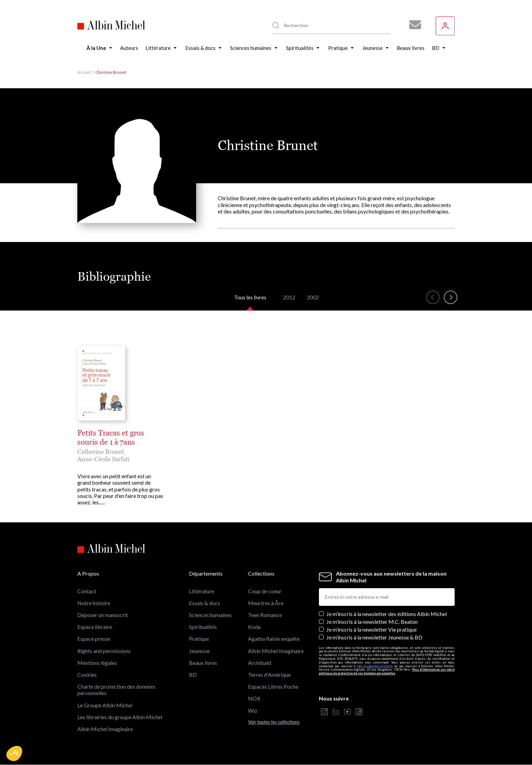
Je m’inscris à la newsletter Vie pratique (372, 629)
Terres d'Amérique (269, 675)
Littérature (202, 591)
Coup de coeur (265, 591)
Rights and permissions (104, 651)
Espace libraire (95, 627)
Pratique (199, 639)
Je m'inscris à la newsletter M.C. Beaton (372, 622)
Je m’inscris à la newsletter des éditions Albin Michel (387, 614)
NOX (254, 698)
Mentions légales (97, 663)
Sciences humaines (210, 615)
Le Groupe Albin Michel (105, 705)
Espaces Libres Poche (273, 686)
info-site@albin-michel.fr (375, 666)
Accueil (84, 72)
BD (193, 675)
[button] (14, 753)
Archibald (260, 663)
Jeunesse (199, 651)
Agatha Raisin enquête (274, 639)
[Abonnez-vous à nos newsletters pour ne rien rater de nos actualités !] (413, 25)
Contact (87, 591)
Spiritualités (203, 627)
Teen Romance (265, 615)
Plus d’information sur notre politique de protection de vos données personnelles (387, 671)
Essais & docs (205, 603)
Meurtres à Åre (266, 603)
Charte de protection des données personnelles (116, 690)
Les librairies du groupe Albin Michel (120, 717)
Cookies (87, 675)
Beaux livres (203, 663)
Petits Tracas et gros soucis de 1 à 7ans (111, 437)
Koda (254, 627)
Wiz (253, 711)
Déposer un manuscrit (103, 615)
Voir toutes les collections (274, 722)
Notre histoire (94, 603)
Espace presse (94, 639)
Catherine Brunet (101, 452)
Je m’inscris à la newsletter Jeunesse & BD (374, 637)
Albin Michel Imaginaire (105, 729)
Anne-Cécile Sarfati (103, 459)
